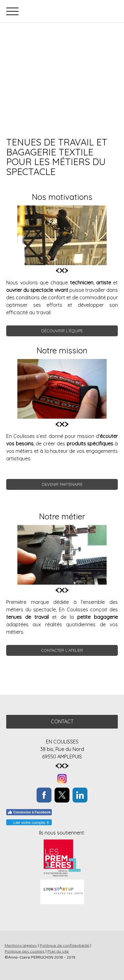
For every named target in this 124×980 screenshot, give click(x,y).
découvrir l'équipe (62, 331)
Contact (62, 721)
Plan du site (58, 951)
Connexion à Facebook (29, 812)
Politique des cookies (25, 951)
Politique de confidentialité (64, 945)
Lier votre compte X (29, 823)
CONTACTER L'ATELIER (62, 650)
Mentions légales (21, 945)
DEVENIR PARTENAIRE (62, 484)
